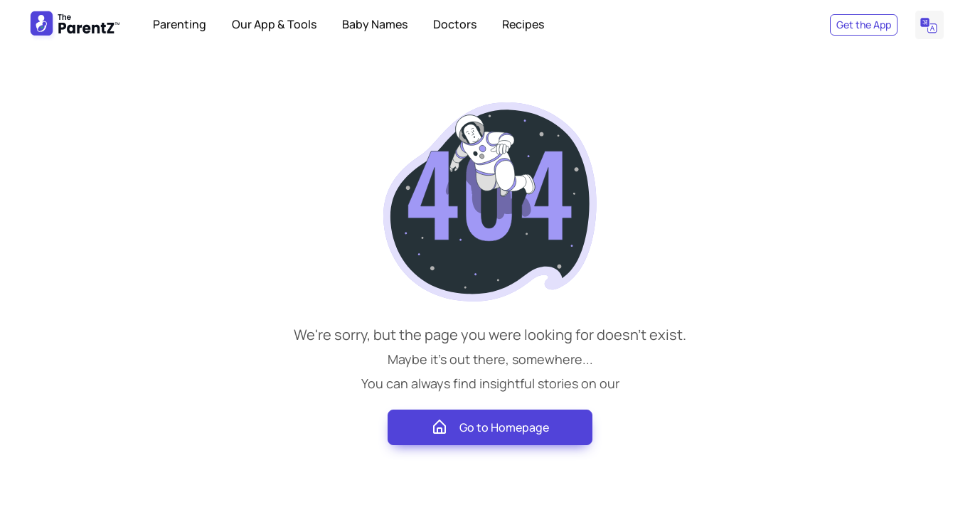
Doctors (455, 24)
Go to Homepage (490, 427)
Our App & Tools (274, 24)
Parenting (180, 24)
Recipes (523, 24)
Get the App (864, 25)
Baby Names (375, 24)
